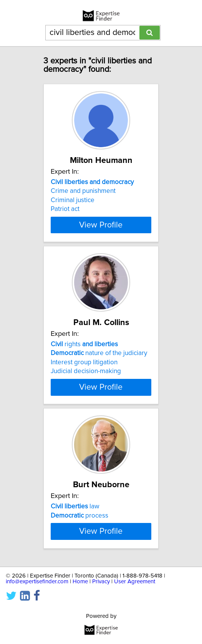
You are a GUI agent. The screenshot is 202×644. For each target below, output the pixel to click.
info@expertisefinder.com (37, 599)
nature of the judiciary (99, 353)
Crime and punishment (83, 191)
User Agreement (135, 599)
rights (84, 344)
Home (80, 599)
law (75, 506)
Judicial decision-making (86, 371)
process (79, 515)
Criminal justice (73, 200)
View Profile (101, 225)
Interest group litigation (84, 362)
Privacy (101, 599)
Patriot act (65, 209)
